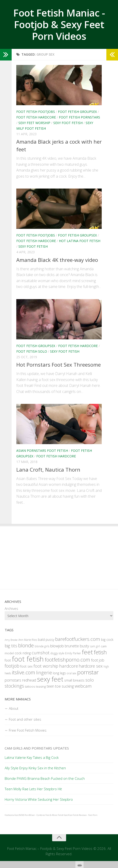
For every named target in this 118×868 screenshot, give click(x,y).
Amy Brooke (11, 640)
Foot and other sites (25, 719)
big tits (11, 646)
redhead (29, 680)
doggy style (57, 653)
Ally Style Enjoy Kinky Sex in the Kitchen (35, 768)
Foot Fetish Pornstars (79, 117)
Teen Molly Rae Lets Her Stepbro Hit (33, 789)
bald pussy (46, 640)
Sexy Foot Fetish (68, 123)
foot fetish (28, 659)
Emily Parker (73, 653)
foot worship (46, 666)
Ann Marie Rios (28, 640)
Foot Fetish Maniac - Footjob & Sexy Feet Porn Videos (59, 24)
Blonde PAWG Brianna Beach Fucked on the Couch (45, 778)
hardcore (69, 666)
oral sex (72, 673)
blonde (26, 645)
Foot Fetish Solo (32, 351)
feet (87, 652)
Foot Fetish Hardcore (36, 117)
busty (84, 646)
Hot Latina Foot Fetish (80, 241)
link (114, 795)
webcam (83, 686)
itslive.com (24, 672)
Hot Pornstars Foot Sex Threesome (59, 365)
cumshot (41, 653)
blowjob (57, 646)
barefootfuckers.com (78, 639)
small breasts (74, 680)
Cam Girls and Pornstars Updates (37, 748)
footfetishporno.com (67, 660)
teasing (41, 686)
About (14, 708)
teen (51, 686)
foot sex (26, 666)
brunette (72, 646)
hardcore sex (91, 666)
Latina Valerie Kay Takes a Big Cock (32, 757)
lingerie (44, 673)
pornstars (13, 680)
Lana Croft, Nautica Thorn (48, 469)
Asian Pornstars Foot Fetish (42, 451)
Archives (11, 608)
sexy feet (50, 679)
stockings (14, 686)
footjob (12, 666)
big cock (107, 639)
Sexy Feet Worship (34, 123)
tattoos (30, 686)
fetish (100, 652)
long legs (59, 673)
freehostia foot (11, 815)
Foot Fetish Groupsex (77, 112)
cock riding (23, 653)
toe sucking (64, 686)
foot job (98, 660)
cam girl (95, 646)
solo (90, 680)
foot (8, 660)
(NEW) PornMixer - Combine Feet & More (38, 815)
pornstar (88, 672)
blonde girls (42, 646)
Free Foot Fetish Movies (28, 730)
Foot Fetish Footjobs (36, 112)
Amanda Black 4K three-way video (57, 260)
